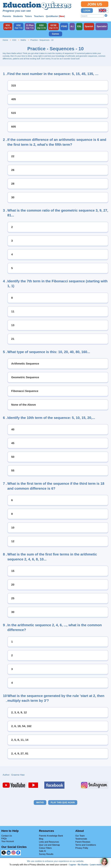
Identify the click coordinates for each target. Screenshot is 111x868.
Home (5, 40)
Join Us (95, 4)
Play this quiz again (63, 803)
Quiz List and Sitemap (49, 845)
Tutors (28, 16)
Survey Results (46, 854)
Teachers (39, 16)
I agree (72, 865)
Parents (7, 16)
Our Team (80, 836)
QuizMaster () (55, 16)
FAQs (4, 839)
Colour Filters (45, 848)
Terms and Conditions (86, 845)
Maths (23, 40)
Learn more (96, 865)
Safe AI (42, 851)
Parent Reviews (83, 842)
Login (87, 11)
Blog (41, 839)
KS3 (14, 40)
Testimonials (81, 839)
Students (18, 16)
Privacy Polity (82, 848)
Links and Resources (49, 842)
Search (106, 15)
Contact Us (7, 836)
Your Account (8, 841)
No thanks (83, 865)
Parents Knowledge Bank (51, 836)
